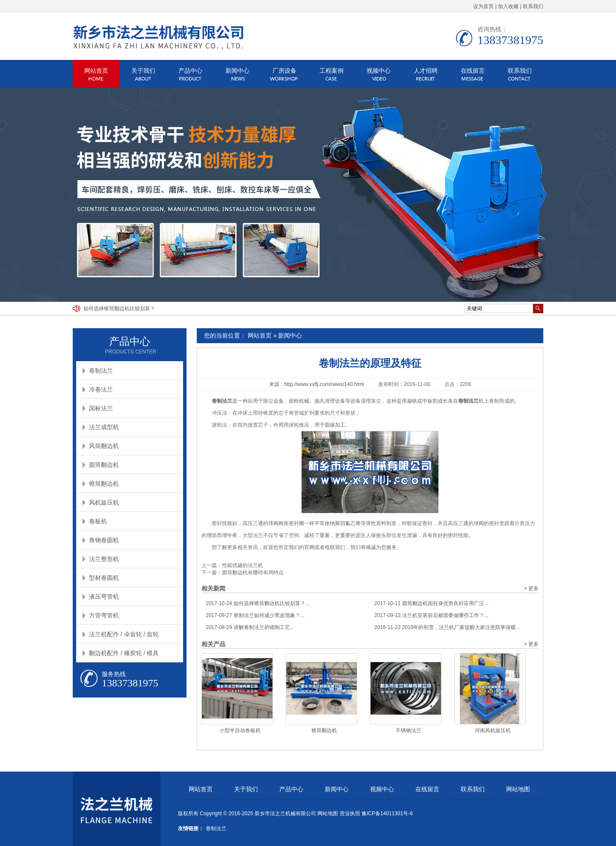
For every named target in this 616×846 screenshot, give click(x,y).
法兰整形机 (104, 559)
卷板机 (98, 521)
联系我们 (533, 6)
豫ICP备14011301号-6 (387, 813)
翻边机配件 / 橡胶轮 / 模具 (124, 653)
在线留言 (473, 71)
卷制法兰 (101, 371)
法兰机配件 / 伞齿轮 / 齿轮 (124, 634)
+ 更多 (531, 588)
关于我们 (143, 71)
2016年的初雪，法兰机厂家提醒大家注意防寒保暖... (447, 627)
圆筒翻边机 (104, 465)
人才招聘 (426, 71)
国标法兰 (101, 408)
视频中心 (379, 71)
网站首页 (96, 71)
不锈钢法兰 (409, 730)
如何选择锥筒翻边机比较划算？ (119, 309)
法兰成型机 (104, 427)
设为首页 (483, 6)
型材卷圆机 (104, 578)
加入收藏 (508, 6)
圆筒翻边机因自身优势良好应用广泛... (431, 603)
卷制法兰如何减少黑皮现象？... (255, 615)
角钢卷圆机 (104, 540)
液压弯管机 (104, 597)
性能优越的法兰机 (243, 565)
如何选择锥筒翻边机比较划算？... (258, 603)
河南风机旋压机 (493, 730)
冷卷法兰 (101, 389)
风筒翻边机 (104, 446)
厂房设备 (284, 71)
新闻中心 (237, 71)
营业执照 (350, 813)
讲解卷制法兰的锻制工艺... (250, 627)
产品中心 (190, 71)
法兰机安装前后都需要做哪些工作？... (431, 615)
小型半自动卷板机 (240, 730)
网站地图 (518, 789)
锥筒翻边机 (324, 730)
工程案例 (332, 71)
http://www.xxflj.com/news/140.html (324, 384)
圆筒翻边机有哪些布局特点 (253, 573)
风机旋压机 (104, 502)
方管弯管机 (104, 615)
